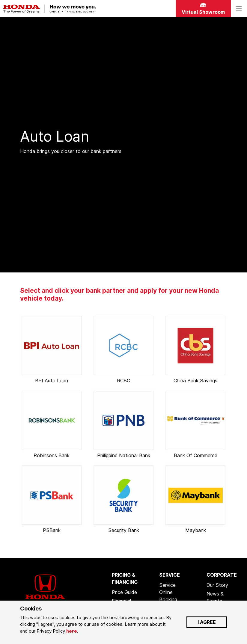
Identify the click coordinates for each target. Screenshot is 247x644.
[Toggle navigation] (239, 8)
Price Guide (124, 592)
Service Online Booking (168, 592)
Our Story (217, 585)
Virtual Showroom (203, 9)
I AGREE (207, 622)
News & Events (215, 597)
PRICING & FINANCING (125, 578)
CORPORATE (222, 575)
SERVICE (170, 575)
